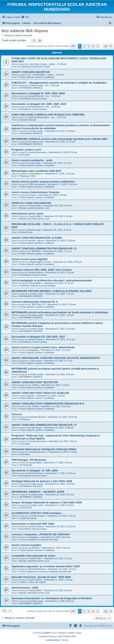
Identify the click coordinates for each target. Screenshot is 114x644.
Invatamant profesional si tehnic (35, 67)
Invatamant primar (28, 518)
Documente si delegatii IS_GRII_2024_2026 (38, 93)
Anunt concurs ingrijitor (26, 545)
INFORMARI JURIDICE (31, 88)
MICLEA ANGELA (37, 569)
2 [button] (84, 46)
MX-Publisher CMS (67, 636)
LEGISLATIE (26, 508)
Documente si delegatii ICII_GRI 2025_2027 (38, 337)
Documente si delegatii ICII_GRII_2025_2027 (39, 104)
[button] (73, 46)
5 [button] (98, 46)
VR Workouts (26, 465)
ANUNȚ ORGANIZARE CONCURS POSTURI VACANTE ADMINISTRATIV (56, 358)
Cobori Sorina (35, 580)
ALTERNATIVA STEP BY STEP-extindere (36, 513)
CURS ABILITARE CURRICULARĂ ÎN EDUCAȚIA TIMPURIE (48, 115)
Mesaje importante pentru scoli (34, 208)
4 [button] (93, 46)
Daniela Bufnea (36, 96)
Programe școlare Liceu (26, 150)
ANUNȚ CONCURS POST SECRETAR (34, 382)
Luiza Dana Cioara (37, 64)
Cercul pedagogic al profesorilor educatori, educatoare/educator (52, 280)
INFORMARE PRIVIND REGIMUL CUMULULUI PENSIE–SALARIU (51, 291)
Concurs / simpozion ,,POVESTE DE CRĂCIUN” (41, 534)
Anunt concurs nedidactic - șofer (32, 160)
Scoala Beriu (34, 163)
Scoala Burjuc (35, 428)
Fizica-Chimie (26, 232)
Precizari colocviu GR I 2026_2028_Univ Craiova (41, 270)
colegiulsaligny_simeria (39, 262)
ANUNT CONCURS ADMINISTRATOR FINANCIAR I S (44, 248)
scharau (32, 195)
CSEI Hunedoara (36, 184)
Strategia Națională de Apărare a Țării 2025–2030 (42, 481)
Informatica (25, 155)
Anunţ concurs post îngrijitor (30, 259)
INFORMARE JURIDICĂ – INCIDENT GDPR (38, 492)
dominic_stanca (36, 241)
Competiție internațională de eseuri (33, 556)
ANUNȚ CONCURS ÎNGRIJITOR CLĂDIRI (37, 238)
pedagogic (33, 350)
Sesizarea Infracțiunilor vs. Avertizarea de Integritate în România (52, 598)
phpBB (46, 633)
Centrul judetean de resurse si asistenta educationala (45, 571)
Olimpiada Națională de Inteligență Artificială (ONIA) (44, 449)
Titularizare (25, 419)
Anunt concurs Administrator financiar (35, 192)
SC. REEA (33, 385)
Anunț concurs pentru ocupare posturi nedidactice (43, 182)
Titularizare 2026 (28, 176)
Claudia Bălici (35, 206)
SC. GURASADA (36, 75)
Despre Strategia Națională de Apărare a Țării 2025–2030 (47, 502)
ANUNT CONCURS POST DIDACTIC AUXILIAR (40, 393)
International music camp (27, 213)
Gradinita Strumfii (37, 417)
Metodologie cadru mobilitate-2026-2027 (36, 171)
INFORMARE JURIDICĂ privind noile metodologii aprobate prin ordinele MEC (60, 139)
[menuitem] (25, 17)
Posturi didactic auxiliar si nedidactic (37, 77)
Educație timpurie (28, 120)
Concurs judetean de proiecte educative (39, 540)
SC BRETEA (34, 251)
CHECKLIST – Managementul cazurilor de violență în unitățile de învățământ (59, 83)
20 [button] (106, 46)
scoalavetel (34, 548)
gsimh (31, 396)
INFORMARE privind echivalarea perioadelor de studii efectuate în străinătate (60, 312)
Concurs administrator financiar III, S (34, 302)
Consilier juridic (36, 85)
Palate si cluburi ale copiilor (33, 582)
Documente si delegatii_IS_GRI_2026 (34, 470)
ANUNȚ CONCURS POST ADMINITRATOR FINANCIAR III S (48, 404)
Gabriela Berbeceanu (39, 117)
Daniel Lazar (34, 230)
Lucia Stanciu (35, 174)
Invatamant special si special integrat (37, 286)
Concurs (17, 414)
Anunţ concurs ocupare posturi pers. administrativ (43, 347)
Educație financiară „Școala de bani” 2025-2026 (41, 577)
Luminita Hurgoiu (36, 516)
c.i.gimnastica (35, 361)
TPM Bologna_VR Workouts (29, 460)
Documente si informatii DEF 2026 (33, 524)
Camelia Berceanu (37, 152)
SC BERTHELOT (37, 304)
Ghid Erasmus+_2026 (25, 588)
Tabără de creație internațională (31, 203)
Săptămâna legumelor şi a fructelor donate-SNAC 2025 (46, 566)
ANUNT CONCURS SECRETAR (31, 72)
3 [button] (89, 46)
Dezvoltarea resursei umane (33, 98)
